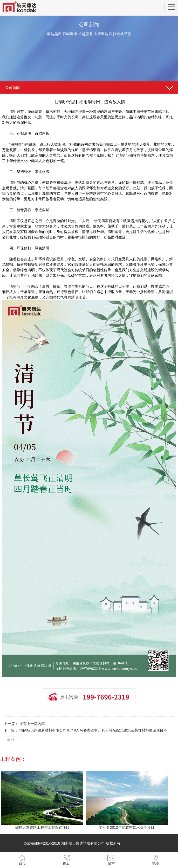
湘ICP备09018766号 (138, 843)
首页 (22, 864)
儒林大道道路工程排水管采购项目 (42, 827)
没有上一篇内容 (32, 724)
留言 (111, 864)
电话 (67, 864)
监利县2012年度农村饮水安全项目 (127, 827)
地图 (156, 863)
